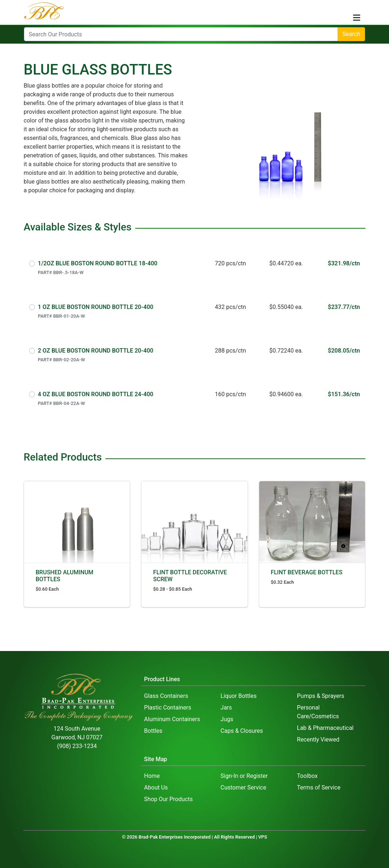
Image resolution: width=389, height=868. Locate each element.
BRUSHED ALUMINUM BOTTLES (65, 576)
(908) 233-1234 (77, 746)
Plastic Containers (168, 708)
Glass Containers (166, 696)
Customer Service (244, 787)
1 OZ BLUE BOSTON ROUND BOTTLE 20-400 (96, 307)
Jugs (227, 719)
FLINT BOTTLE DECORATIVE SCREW (190, 576)
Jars (226, 708)
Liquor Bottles (239, 696)
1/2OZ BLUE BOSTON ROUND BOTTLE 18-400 (98, 263)
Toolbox (307, 776)
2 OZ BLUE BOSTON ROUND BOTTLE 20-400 (96, 351)
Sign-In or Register (244, 776)
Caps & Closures (242, 731)
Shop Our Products (168, 799)
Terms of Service (319, 787)
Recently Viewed (318, 740)
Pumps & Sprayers (321, 696)
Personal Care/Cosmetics (318, 712)
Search (351, 34)
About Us (156, 787)
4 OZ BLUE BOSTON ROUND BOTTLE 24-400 (96, 394)
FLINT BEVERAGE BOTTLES (307, 572)
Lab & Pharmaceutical (325, 728)
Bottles (153, 731)
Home (152, 776)
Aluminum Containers (172, 719)
